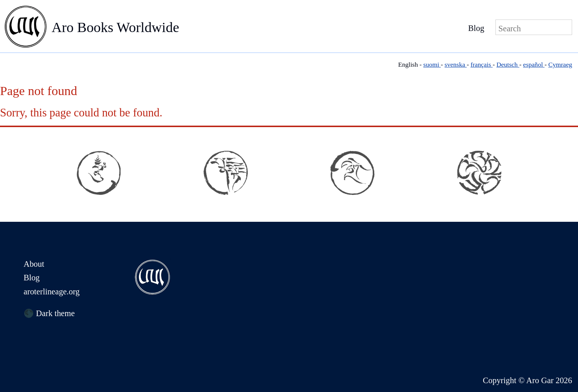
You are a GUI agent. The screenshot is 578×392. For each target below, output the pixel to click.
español (534, 64)
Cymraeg (560, 64)
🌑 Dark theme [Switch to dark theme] (49, 313)
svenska (456, 64)
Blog (476, 28)
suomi (432, 64)
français (481, 64)
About (34, 264)
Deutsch (508, 64)
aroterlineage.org (52, 292)
